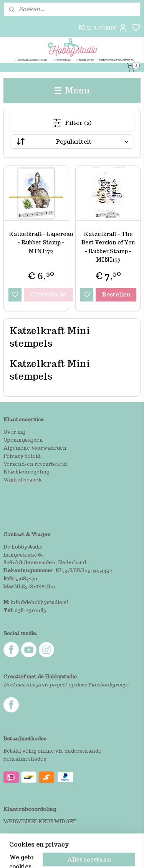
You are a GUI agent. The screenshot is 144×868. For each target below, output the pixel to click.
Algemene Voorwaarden (35, 448)
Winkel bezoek (23, 480)
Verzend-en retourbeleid (35, 464)
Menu (72, 90)
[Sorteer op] (72, 142)
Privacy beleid (22, 456)
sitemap (102, 854)
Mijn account (103, 28)
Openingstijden (23, 440)
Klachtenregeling (26, 472)
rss (118, 854)
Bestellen (116, 294)
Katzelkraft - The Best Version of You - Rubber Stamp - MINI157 (108, 247)
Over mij (14, 432)
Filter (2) (72, 123)
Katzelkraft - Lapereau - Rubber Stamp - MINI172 (41, 243)
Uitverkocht (48, 294)
